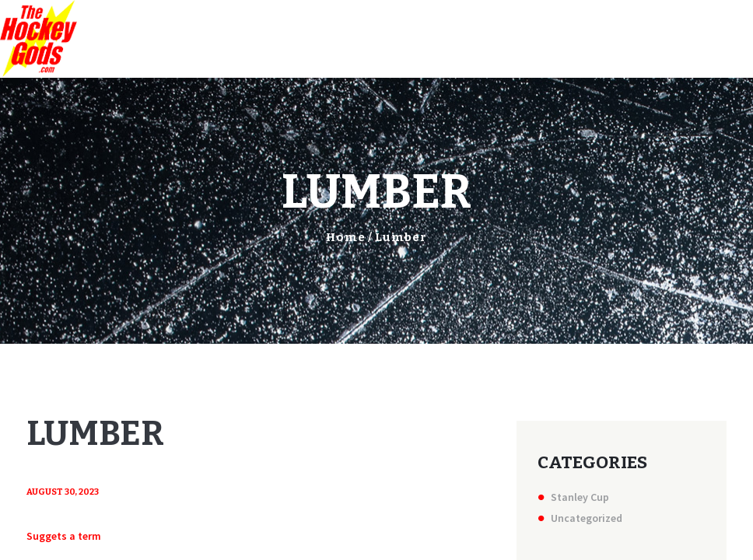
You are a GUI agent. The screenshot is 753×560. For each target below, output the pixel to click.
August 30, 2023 (63, 492)
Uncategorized (587, 518)
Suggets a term (64, 536)
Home (346, 237)
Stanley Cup (580, 497)
